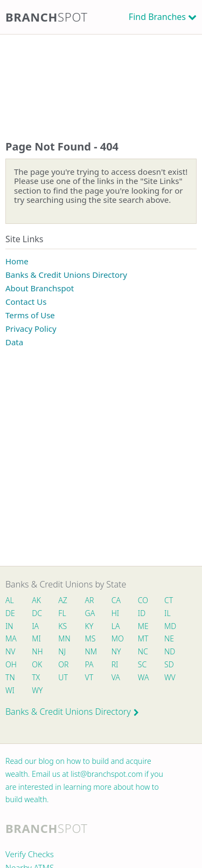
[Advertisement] (101, 76)
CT (169, 600)
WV (170, 677)
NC (143, 651)
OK (37, 664)
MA (11, 638)
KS (62, 626)
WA (143, 677)
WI (10, 690)
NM (90, 651)
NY (116, 651)
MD (170, 626)
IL (168, 613)
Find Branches (157, 17)
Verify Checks (30, 854)
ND (170, 651)
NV (10, 651)
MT (143, 638)
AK (36, 600)
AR (90, 600)
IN (9, 626)
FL (62, 613)
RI (115, 664)
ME (143, 626)
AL (10, 600)
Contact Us (26, 302)
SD (169, 664)
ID (142, 613)
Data (14, 342)
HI (115, 613)
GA (90, 613)
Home (17, 261)
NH (37, 651)
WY (37, 690)
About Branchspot (40, 288)
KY (89, 626)
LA (116, 626)
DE (10, 613)
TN (10, 677)
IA (35, 626)
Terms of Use (30, 315)
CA (116, 600)
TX (36, 677)
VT (89, 677)
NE (169, 638)
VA (116, 677)
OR (63, 664)
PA (89, 664)
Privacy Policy (31, 329)
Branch (47, 17)
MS (90, 638)
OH (11, 664)
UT (63, 677)
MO (117, 638)
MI (36, 638)
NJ (62, 651)
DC (37, 613)
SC (142, 664)
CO (143, 600)
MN (64, 638)
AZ (63, 600)
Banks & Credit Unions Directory (66, 275)
